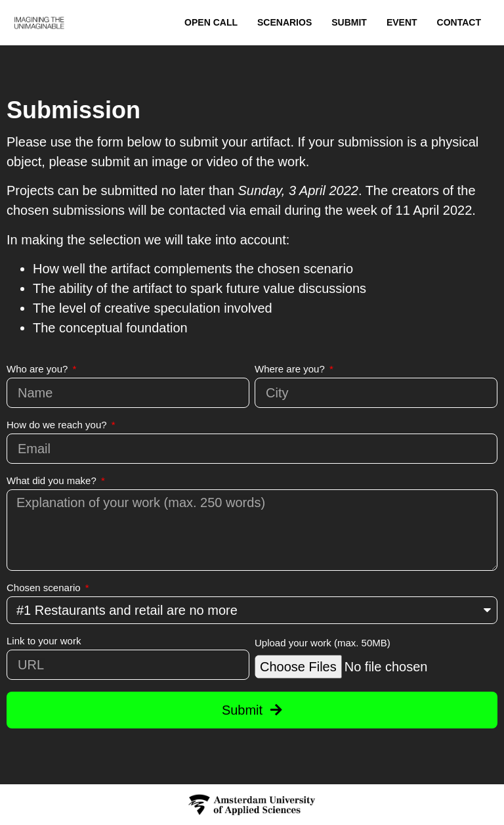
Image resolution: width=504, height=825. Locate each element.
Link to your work (44, 641)
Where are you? (291, 369)
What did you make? (53, 481)
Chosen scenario (45, 588)
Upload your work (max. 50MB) (323, 643)
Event (402, 22)
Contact (459, 22)
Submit (349, 22)
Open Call (211, 22)
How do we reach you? (58, 425)
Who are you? (39, 369)
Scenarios (284, 22)
